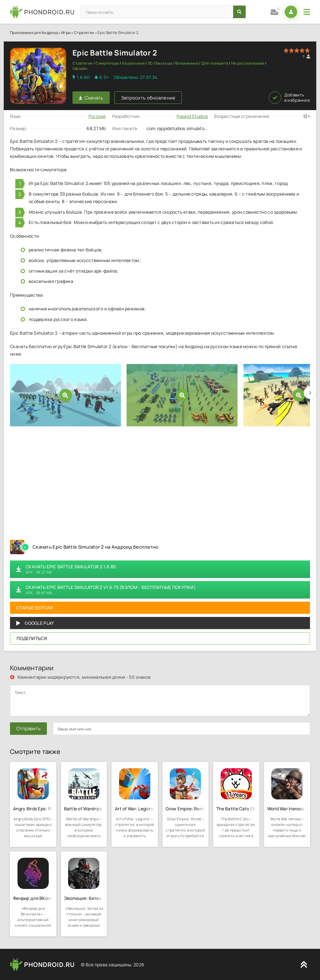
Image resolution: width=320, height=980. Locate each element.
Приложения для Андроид (34, 33)
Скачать (91, 98)
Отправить (28, 728)
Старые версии (35, 608)
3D (150, 63)
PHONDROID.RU (49, 12)
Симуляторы (107, 63)
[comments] (160, 701)
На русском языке (248, 63)
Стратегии (84, 33)
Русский (97, 116)
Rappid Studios (192, 116)
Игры (66, 33)
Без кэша (164, 63)
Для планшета (215, 63)
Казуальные (133, 63)
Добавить (289, 98)
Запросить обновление (148, 98)
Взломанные (187, 63)
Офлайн (80, 68)
